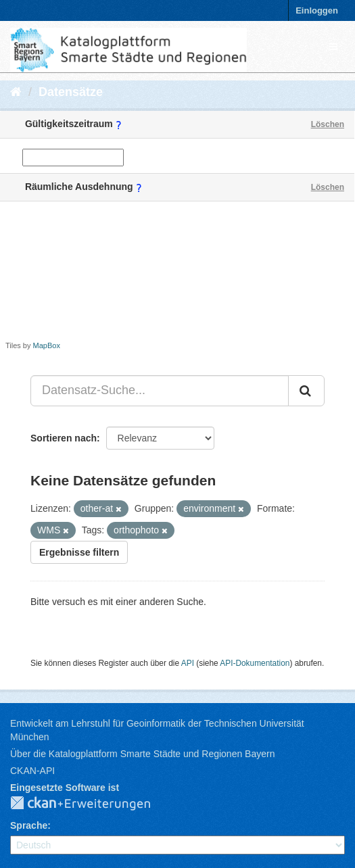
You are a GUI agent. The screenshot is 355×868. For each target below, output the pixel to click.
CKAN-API (32, 771)
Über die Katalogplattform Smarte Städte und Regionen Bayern (142, 754)
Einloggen (317, 10)
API (188, 663)
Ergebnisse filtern (79, 552)
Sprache (29, 825)
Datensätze (71, 92)
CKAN (91, 804)
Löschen (328, 124)
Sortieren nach (64, 438)
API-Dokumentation (255, 663)
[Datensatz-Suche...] (160, 391)
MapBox (47, 345)
